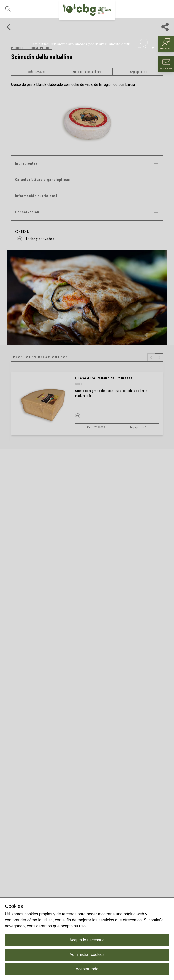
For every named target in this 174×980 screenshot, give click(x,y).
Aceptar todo (87, 969)
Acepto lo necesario (87, 940)
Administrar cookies (87, 954)
